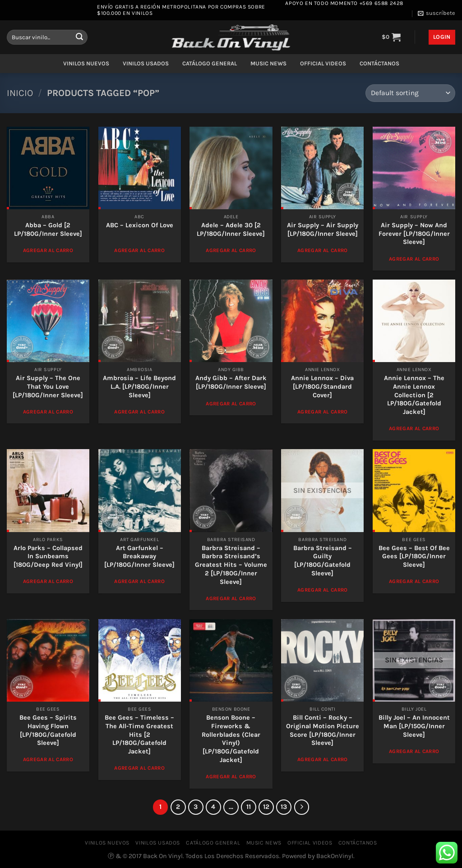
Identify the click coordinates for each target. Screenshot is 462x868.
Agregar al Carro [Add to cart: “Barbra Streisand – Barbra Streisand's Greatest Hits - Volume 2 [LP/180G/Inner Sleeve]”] (231, 598)
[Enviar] (79, 37)
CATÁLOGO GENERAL (210, 63)
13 (284, 807)
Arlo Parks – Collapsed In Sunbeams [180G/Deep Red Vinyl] (48, 556)
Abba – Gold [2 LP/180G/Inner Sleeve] (48, 230)
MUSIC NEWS (268, 63)
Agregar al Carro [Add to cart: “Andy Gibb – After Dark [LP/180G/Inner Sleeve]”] (231, 404)
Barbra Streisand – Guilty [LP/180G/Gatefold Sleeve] (323, 561)
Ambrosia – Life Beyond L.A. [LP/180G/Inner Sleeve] (139, 386)
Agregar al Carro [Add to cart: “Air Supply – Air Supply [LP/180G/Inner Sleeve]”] (323, 250)
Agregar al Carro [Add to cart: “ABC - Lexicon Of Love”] (139, 250)
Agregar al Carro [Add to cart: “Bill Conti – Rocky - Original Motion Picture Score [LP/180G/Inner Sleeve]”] (323, 759)
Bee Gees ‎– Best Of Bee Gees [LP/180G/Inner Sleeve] (414, 556)
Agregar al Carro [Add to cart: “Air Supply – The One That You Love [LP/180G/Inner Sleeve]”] (48, 412)
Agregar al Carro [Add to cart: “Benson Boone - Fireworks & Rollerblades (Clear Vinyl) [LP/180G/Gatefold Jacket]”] (231, 776)
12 (266, 807)
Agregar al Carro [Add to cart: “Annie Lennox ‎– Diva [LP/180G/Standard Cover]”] (323, 412)
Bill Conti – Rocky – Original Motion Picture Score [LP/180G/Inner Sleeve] (323, 730)
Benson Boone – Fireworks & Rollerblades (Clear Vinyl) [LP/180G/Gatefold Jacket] (231, 739)
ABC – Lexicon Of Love (140, 225)
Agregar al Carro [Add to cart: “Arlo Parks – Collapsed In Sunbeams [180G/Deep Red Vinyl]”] (48, 581)
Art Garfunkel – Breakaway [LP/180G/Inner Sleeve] (139, 556)
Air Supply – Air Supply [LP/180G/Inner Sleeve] (323, 230)
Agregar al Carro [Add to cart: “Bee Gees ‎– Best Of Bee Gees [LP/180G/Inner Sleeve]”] (414, 581)
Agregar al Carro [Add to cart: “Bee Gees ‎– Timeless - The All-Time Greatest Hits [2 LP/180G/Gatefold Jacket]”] (139, 768)
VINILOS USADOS (146, 63)
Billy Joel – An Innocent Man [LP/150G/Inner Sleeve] (414, 726)
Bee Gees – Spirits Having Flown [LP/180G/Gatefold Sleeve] (48, 730)
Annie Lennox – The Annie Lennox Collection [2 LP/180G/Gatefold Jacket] (414, 395)
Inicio (20, 93)
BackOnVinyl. (335, 856)
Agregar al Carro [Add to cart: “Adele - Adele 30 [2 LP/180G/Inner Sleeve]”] (231, 250)
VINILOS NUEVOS (86, 63)
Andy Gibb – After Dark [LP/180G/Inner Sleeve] (231, 382)
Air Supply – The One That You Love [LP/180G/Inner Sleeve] (48, 386)
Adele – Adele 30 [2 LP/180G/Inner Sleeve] (231, 230)
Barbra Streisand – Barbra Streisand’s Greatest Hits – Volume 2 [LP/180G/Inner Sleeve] (231, 565)
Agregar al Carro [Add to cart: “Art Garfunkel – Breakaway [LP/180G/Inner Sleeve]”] (139, 581)
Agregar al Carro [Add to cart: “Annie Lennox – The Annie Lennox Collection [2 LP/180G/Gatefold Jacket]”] (414, 428)
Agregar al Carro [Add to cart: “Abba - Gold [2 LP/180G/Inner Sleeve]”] (48, 250)
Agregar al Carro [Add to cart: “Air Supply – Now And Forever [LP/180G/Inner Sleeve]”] (414, 259)
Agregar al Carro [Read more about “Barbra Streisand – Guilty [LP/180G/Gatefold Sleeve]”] (323, 590)
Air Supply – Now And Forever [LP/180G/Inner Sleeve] (414, 234)
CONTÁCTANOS (379, 63)
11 (249, 807)
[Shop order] (410, 93)
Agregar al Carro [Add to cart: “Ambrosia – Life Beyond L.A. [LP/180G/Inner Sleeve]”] (139, 412)
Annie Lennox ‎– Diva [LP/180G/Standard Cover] (322, 386)
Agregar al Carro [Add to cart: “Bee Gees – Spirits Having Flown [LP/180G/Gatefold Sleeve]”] (48, 759)
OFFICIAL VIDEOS (323, 63)
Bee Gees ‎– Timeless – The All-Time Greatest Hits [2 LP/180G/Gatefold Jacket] (139, 735)
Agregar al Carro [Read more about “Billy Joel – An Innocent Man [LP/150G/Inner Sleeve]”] (414, 751)
